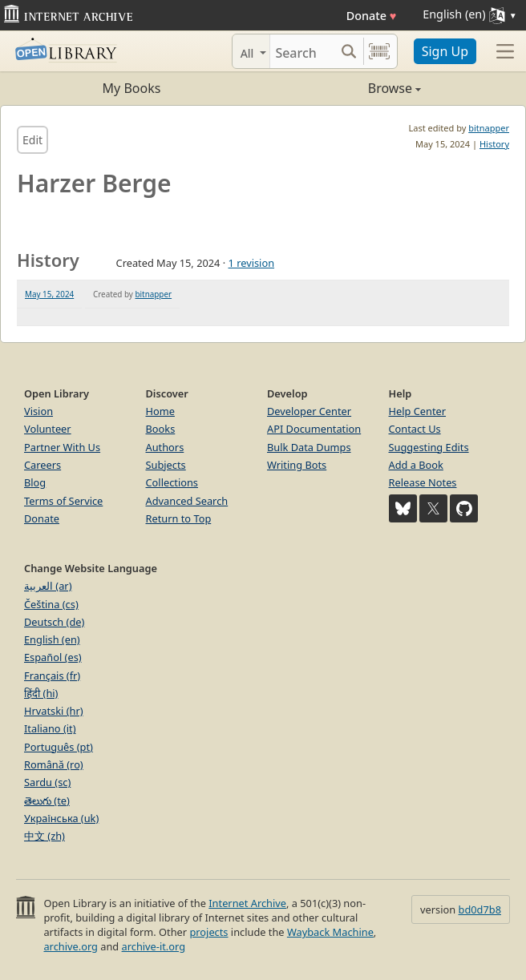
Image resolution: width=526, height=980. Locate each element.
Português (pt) (59, 747)
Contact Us (415, 429)
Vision (38, 411)
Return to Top (179, 518)
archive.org (70, 946)
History (494, 144)
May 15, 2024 (49, 294)
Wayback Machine (330, 932)
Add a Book (416, 465)
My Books (132, 88)
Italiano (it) (50, 728)
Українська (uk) (61, 818)
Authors (165, 447)
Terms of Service (63, 501)
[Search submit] (349, 51)
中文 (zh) (45, 836)
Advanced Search (187, 501)
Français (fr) (52, 676)
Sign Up (445, 51)
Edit (32, 140)
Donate (372, 16)
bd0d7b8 (480, 909)
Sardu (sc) (47, 782)
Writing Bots (297, 465)
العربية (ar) (48, 586)
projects (208, 932)
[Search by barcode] (379, 51)
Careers (42, 465)
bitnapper (489, 128)
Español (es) (53, 657)
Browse (342, 88)
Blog (35, 482)
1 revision (252, 263)
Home (160, 411)
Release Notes (423, 482)
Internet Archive (247, 903)
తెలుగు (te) (47, 801)
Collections (172, 482)
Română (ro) (54, 764)
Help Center (418, 411)
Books (161, 429)
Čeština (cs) (51, 604)
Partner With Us (62, 447)
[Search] (302, 51)
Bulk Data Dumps (309, 447)
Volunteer (48, 429)
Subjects (166, 465)
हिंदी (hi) (41, 693)
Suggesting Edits (429, 447)
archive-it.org (154, 946)
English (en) (52, 639)
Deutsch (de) (54, 622)
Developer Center (309, 411)
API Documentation (314, 429)
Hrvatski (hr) (54, 711)
